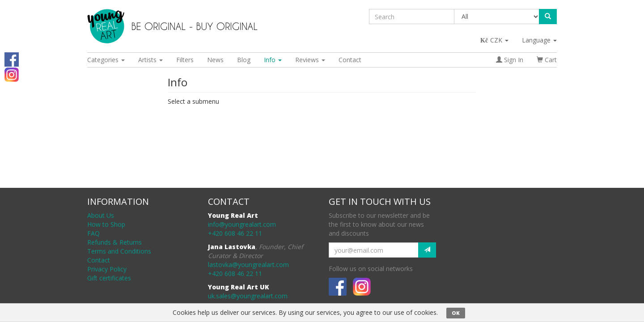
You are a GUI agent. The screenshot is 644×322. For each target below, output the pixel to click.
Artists (150, 60)
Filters (185, 60)
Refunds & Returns (114, 242)
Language (539, 40)
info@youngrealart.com (242, 224)
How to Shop (106, 224)
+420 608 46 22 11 (235, 233)
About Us (101, 215)
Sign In (510, 60)
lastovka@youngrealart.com (248, 265)
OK (456, 313)
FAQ (93, 233)
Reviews (310, 60)
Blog (244, 60)
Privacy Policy (107, 269)
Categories (106, 60)
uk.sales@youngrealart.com (248, 296)
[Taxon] (497, 17)
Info (273, 60)
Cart (547, 60)
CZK (495, 40)
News (215, 60)
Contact (350, 60)
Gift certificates (109, 278)
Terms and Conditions (119, 251)
